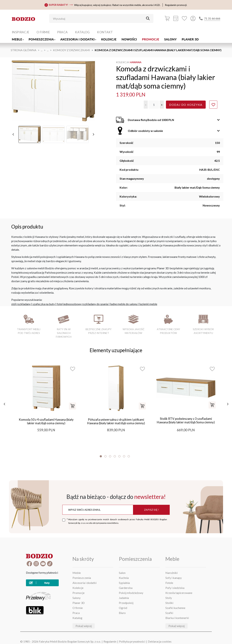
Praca (62, 32)
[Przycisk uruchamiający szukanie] (148, 18)
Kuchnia (124, 578)
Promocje (151, 39)
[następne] (93, 134)
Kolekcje (109, 39)
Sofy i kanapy (174, 578)
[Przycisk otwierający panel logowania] (193, 18)
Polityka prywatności (132, 641)
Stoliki (169, 603)
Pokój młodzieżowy (131, 593)
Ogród (123, 608)
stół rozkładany (21, 304)
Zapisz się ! (151, 510)
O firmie (43, 32)
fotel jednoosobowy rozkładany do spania (82, 304)
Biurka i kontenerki (177, 618)
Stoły (169, 598)
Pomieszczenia (42, 39)
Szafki (169, 613)
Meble (18, 39)
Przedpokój (126, 603)
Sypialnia (124, 583)
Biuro (122, 613)
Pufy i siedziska (175, 588)
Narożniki (171, 573)
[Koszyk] (167, 18)
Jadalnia (124, 598)
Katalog (82, 32)
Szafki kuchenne (175, 608)
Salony (170, 39)
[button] (146, 105)
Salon (122, 573)
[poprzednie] (13, 134)
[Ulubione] (184, 18)
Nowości (129, 39)
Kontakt (105, 32)
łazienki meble (148, 304)
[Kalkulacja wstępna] (176, 18)
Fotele (169, 583)
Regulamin (110, 641)
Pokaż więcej (84, 626)
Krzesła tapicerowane (179, 593)
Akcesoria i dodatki (78, 39)
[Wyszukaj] (99, 18)
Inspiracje (20, 32)
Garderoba (126, 588)
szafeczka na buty (44, 304)
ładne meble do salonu (124, 304)
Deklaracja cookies (160, 641)
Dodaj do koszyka (186, 105)
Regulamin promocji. (176, 5)
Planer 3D (190, 39)
